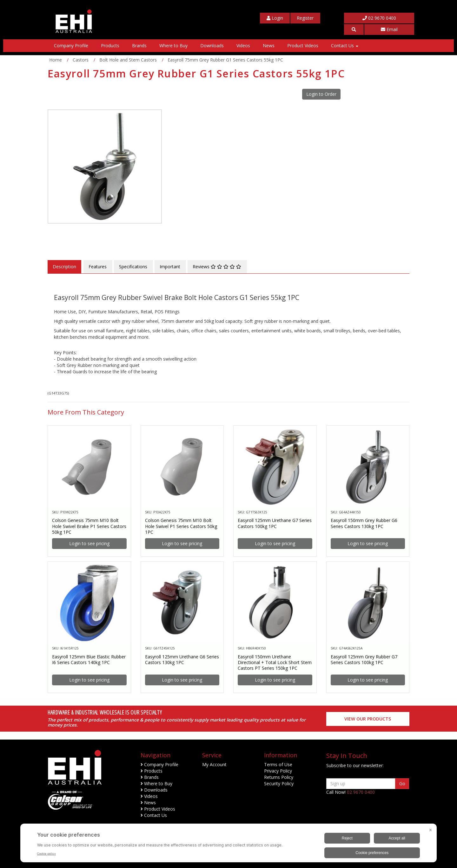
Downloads (212, 46)
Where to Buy (173, 46)
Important (170, 267)
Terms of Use (278, 764)
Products (110, 46)
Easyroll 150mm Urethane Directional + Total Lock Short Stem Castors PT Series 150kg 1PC (275, 662)
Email (389, 29)
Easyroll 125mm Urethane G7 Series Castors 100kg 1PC (275, 523)
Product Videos (303, 46)
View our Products (368, 719)
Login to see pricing (89, 543)
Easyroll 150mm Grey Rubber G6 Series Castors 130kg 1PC (364, 523)
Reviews (217, 267)
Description (64, 267)
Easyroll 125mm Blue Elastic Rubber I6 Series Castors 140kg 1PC (89, 659)
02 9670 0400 (379, 18)
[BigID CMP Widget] (228, 845)
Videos (243, 46)
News (269, 46)
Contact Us (345, 46)
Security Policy (279, 783)
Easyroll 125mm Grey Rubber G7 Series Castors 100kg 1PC (364, 659)
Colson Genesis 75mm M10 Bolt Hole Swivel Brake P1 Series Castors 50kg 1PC (89, 526)
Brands (139, 46)
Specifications (133, 267)
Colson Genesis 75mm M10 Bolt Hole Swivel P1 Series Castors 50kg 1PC (181, 526)
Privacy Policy (278, 771)
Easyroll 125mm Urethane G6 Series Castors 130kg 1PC (182, 659)
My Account (214, 764)
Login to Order (321, 94)
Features (98, 267)
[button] (354, 29)
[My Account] (275, 18)
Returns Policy (279, 777)
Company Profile (71, 46)
